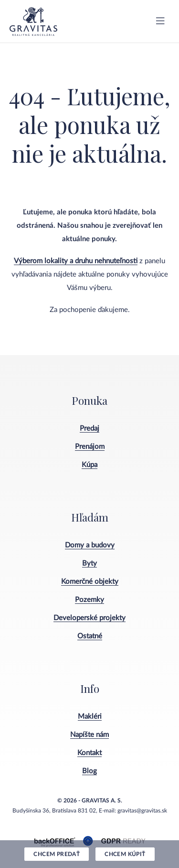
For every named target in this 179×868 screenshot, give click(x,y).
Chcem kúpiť (125, 854)
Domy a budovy (90, 545)
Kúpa (89, 465)
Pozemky (89, 600)
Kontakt (89, 753)
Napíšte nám (89, 735)
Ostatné (90, 636)
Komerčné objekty (90, 582)
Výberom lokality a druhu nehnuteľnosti (76, 261)
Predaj (89, 428)
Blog (89, 771)
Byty (89, 563)
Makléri (90, 717)
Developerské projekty (89, 618)
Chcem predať (57, 854)
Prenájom (90, 447)
